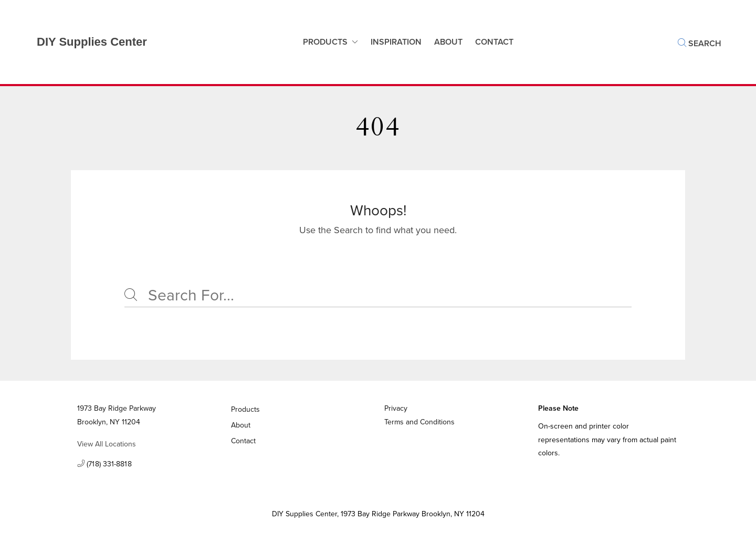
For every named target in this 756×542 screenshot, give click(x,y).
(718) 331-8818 (104, 464)
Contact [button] (494, 42)
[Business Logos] (81, 42)
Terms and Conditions (419, 422)
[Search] (378, 296)
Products (325, 42)
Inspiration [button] (396, 42)
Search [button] (700, 43)
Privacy (396, 408)
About (448, 42)
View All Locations (107, 444)
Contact (244, 441)
